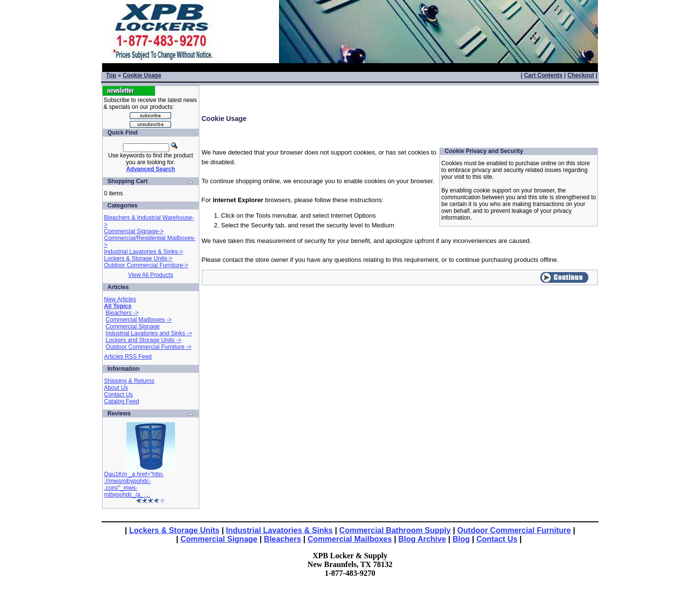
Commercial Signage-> (134, 231)
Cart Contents (543, 75)
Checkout (581, 75)
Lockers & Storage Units (175, 530)
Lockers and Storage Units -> (143, 340)
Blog (461, 539)
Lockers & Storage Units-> (138, 258)
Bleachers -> (122, 313)
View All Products (151, 275)
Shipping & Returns (129, 381)
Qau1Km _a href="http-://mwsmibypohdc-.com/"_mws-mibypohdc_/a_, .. (134, 484)
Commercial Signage (132, 327)
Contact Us (118, 395)
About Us (116, 388)
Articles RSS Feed (128, 357)
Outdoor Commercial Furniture (514, 530)
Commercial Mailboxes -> (139, 320)
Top (111, 75)
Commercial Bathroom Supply (395, 530)
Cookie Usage (142, 75)
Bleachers (283, 539)
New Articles (120, 299)
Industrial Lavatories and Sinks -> (149, 333)
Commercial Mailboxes (350, 539)
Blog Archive (422, 539)
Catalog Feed (122, 401)
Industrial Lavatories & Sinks (280, 530)
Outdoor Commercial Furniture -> (148, 347)
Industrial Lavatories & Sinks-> (143, 252)
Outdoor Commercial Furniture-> (146, 265)
